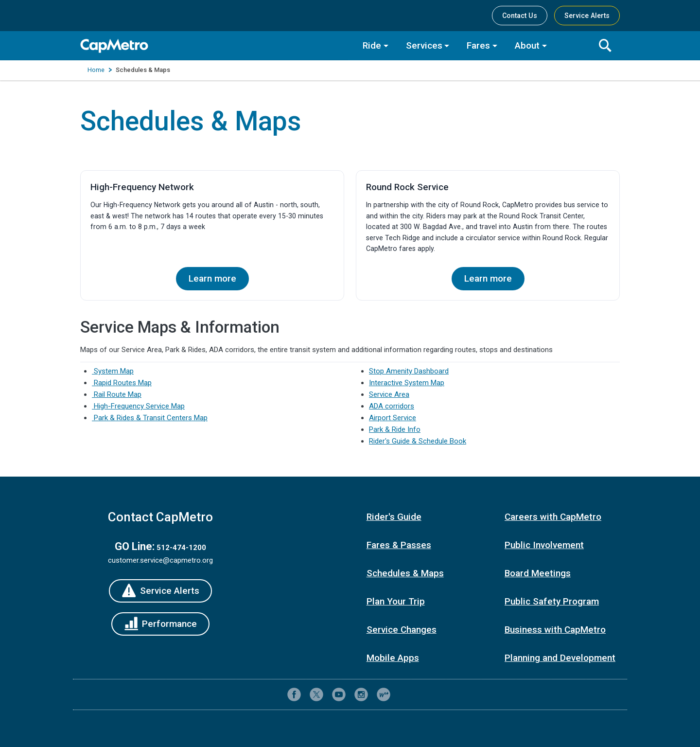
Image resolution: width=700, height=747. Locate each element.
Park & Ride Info (395, 429)
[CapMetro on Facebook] (294, 694)
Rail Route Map (117, 394)
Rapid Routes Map (122, 383)
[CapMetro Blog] (384, 694)
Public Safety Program (552, 601)
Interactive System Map (407, 383)
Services (424, 45)
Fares (478, 45)
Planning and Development (560, 658)
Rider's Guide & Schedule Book (418, 441)
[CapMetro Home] (214, 46)
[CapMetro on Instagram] (361, 694)
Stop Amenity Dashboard (409, 371)
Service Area (389, 394)
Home (96, 70)
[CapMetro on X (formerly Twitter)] (316, 694)
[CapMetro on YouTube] (339, 694)
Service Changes (402, 630)
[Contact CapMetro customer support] (406, 694)
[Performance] (161, 624)
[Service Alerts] (160, 591)
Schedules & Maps (405, 573)
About (527, 45)
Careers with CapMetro (553, 517)
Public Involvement (544, 545)
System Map (113, 371)
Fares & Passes (399, 545)
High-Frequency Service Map (138, 406)
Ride (372, 45)
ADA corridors (392, 406)
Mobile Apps (393, 658)
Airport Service (393, 418)
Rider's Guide (394, 517)
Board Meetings (538, 573)
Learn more (212, 278)
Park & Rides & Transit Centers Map (150, 418)
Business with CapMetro (555, 630)
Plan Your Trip (396, 601)
